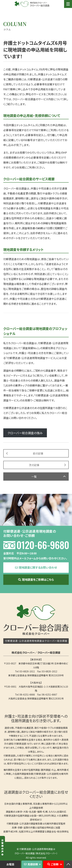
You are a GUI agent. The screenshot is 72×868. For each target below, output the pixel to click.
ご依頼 (55, 864)
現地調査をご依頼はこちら (38, 579)
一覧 (34, 477)
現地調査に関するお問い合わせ (38, 567)
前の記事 (38, 453)
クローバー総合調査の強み (25, 433)
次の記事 (34, 465)
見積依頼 (33, 864)
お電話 (10, 864)
